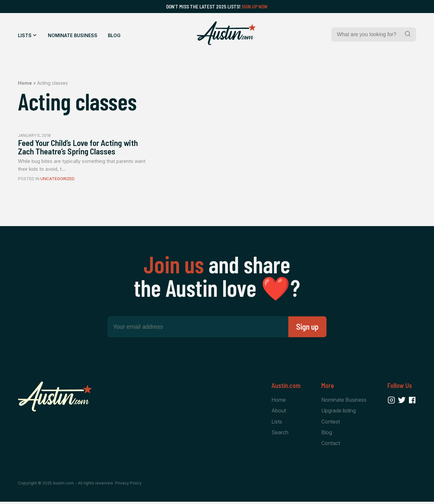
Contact (331, 445)
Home (25, 83)
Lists (25, 35)
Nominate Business (73, 35)
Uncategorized (58, 180)
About (279, 412)
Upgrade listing (339, 412)
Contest (331, 423)
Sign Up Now (255, 7)
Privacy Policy (128, 485)
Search (280, 434)
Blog (114, 35)
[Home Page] (226, 33)
